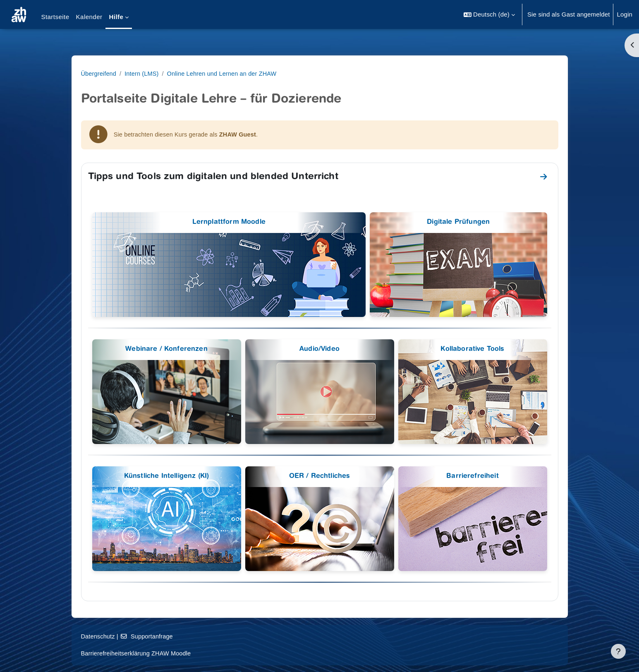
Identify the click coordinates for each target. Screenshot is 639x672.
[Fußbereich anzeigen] (618, 651)
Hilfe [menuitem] (116, 17)
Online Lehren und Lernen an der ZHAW (280, 73)
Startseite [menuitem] (55, 17)
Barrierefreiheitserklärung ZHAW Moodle (191, 653)
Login (625, 14)
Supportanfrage (202, 636)
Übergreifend (152, 73)
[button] (489, 14)
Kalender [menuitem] (89, 17)
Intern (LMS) (197, 73)
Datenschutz (152, 636)
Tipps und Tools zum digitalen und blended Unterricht (266, 178)
